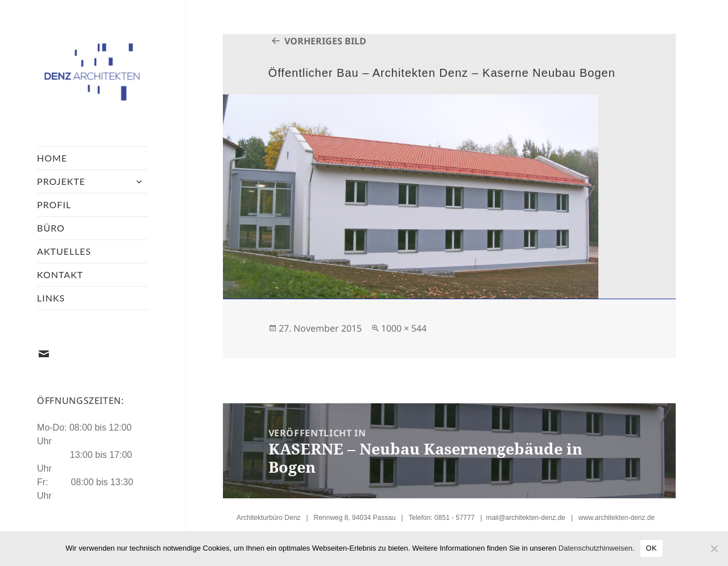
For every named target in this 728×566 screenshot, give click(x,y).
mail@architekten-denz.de (526, 518)
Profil (54, 204)
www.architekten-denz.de (617, 518)
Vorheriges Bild (325, 41)
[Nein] (714, 548)
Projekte (61, 181)
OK (652, 548)
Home (52, 158)
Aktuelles (64, 251)
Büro (51, 228)
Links (51, 298)
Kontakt (60, 274)
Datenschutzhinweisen (595, 548)
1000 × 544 (404, 328)
